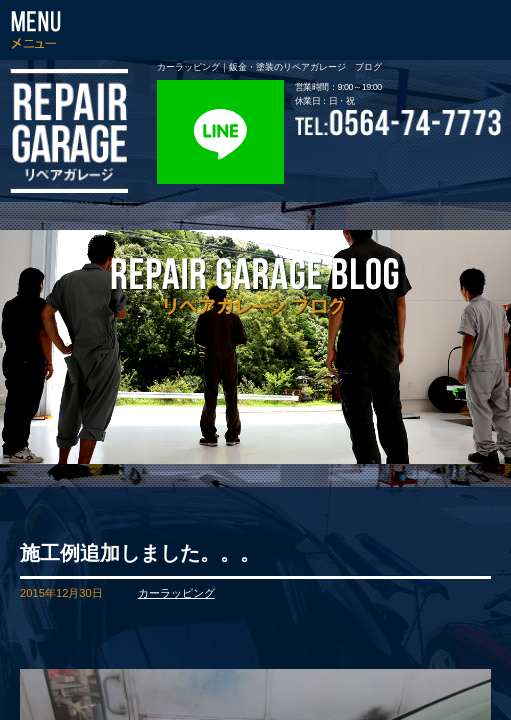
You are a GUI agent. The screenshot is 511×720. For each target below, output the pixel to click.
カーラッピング (176, 593)
